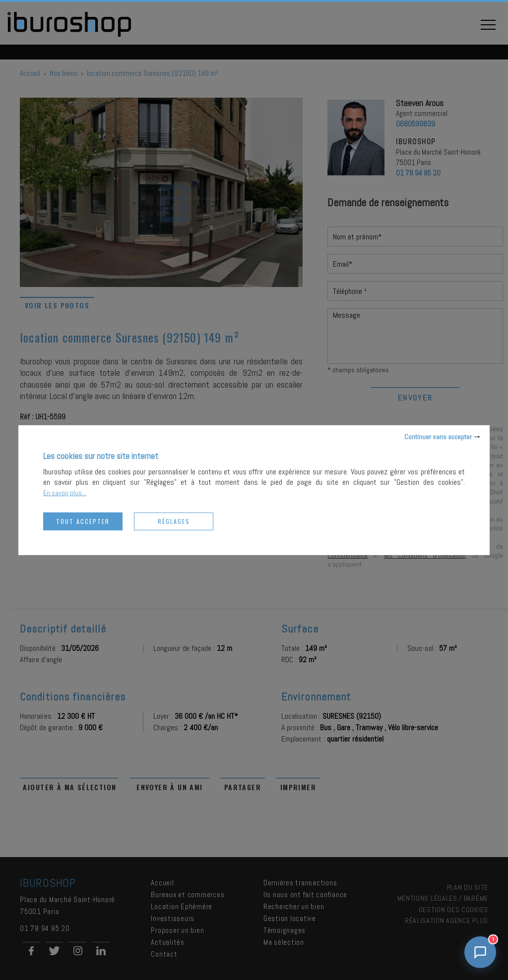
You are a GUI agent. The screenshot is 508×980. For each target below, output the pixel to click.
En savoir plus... (65, 492)
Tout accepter (83, 521)
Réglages (174, 521)
